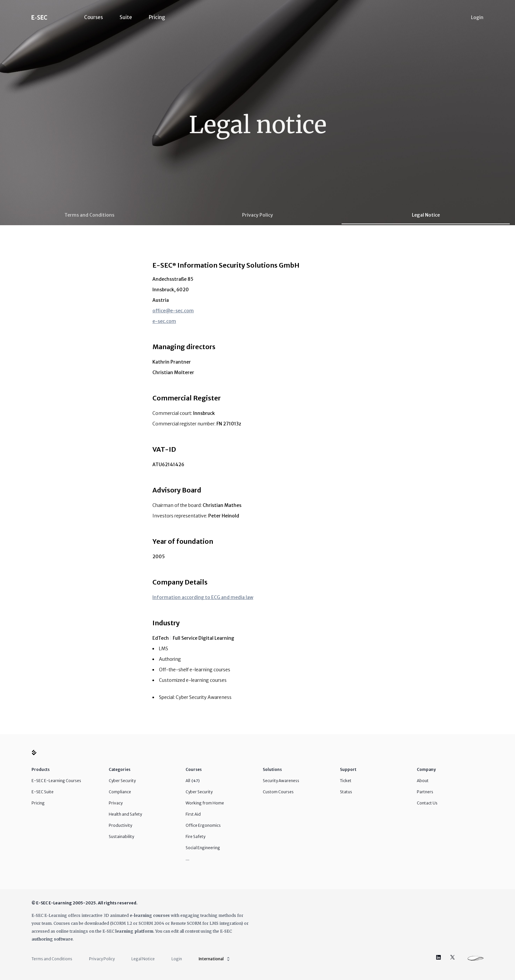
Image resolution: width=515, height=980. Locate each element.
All (193, 781)
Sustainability (121, 837)
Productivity (120, 825)
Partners (425, 792)
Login (477, 17)
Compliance (120, 792)
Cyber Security (122, 781)
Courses (93, 17)
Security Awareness (281, 781)
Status (346, 792)
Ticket (346, 781)
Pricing (157, 17)
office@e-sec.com (173, 311)
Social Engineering (203, 848)
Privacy (116, 803)
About (423, 781)
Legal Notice (426, 215)
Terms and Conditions (89, 215)
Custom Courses (278, 792)
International (215, 959)
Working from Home (205, 803)
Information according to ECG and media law (203, 597)
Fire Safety (195, 837)
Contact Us (427, 803)
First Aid (193, 814)
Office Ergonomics (203, 825)
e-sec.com (164, 321)
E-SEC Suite (43, 792)
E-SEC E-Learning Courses (56, 781)
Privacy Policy (257, 215)
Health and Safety (125, 814)
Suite (126, 17)
